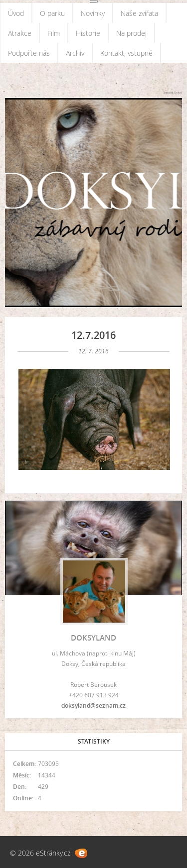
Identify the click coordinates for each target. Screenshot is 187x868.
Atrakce (20, 33)
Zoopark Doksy (173, 93)
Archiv (75, 53)
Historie (88, 33)
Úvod (16, 13)
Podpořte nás (29, 53)
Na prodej (131, 33)
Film (54, 33)
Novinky (93, 13)
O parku (52, 13)
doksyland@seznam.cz (93, 705)
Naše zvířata (139, 13)
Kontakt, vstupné (126, 53)
